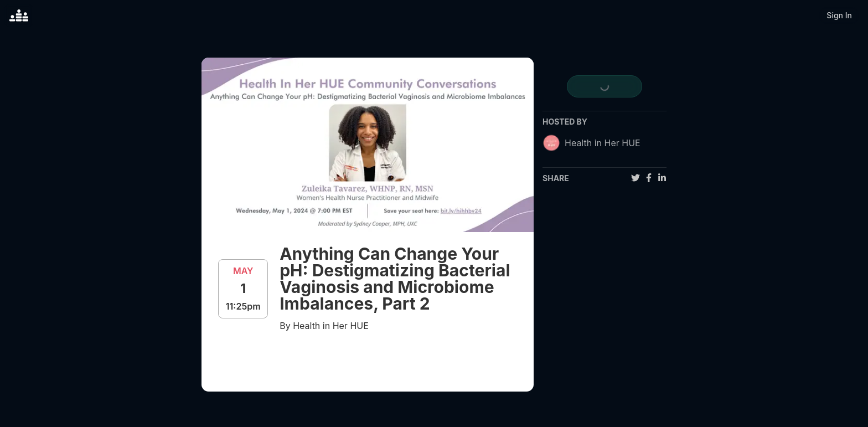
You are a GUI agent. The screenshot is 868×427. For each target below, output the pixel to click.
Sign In (839, 15)
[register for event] (604, 86)
